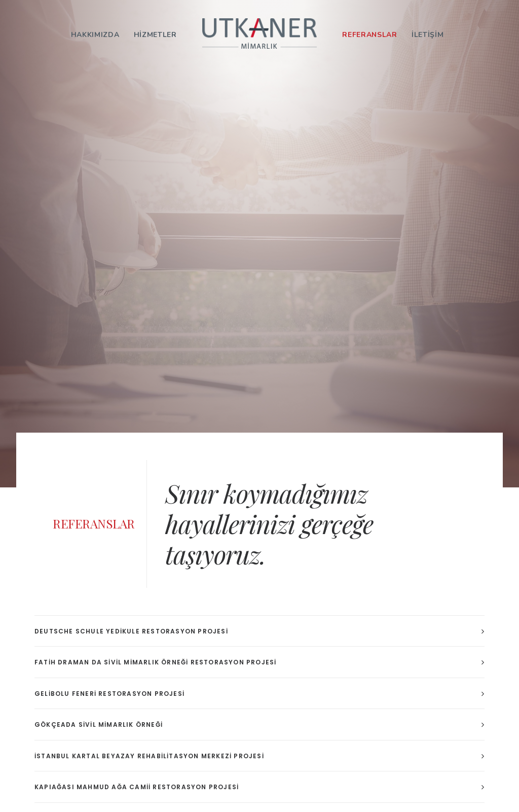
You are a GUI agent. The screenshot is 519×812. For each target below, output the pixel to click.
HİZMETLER (155, 35)
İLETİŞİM (428, 35)
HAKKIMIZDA (95, 35)
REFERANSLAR (370, 35)
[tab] (259, 631)
